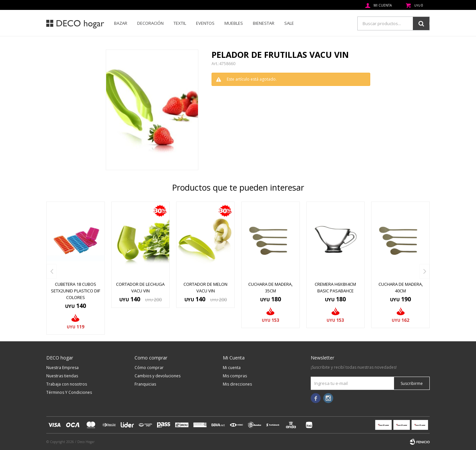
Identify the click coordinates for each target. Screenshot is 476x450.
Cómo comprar (149, 368)
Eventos (205, 23)
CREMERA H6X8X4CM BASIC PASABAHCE (335, 287)
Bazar (121, 23)
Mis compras (235, 376)
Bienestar (264, 23)
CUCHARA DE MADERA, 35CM (270, 287)
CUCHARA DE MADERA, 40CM (401, 287)
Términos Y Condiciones (69, 392)
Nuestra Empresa (62, 368)
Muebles (234, 23)
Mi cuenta (232, 368)
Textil (180, 23)
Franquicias (145, 384)
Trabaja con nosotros (67, 384)
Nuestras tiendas (62, 376)
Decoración (150, 23)
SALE (289, 23)
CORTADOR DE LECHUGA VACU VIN (140, 287)
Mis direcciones (237, 384)
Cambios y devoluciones (158, 376)
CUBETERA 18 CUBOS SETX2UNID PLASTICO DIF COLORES (76, 291)
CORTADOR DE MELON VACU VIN (205, 287)
